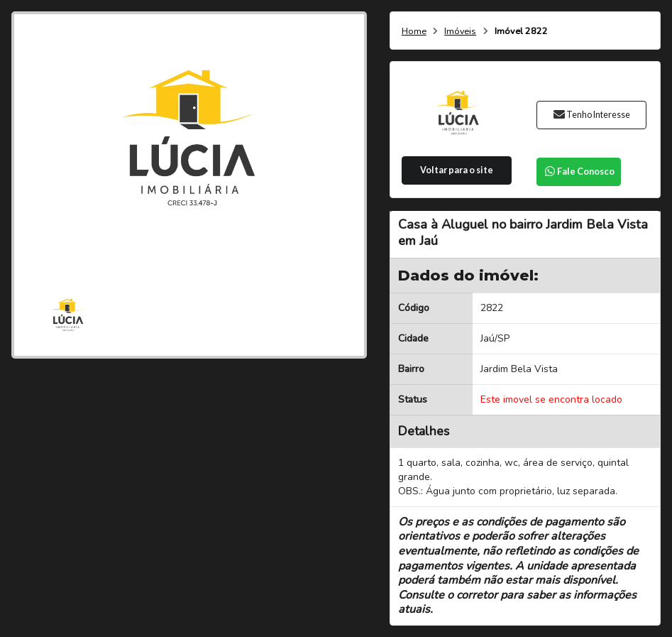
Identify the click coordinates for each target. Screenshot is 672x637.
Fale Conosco (579, 171)
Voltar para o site (457, 170)
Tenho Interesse (591, 115)
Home (414, 32)
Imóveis (460, 32)
